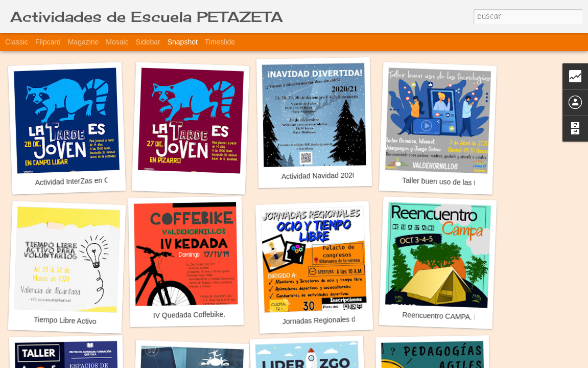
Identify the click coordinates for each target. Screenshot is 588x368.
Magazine (84, 42)
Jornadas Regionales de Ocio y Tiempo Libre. (355, 319)
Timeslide (220, 42)
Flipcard (48, 42)
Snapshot (183, 42)
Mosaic (117, 42)
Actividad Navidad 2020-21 (324, 176)
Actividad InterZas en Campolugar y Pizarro (104, 180)
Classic (17, 42)
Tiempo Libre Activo (65, 320)
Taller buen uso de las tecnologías (456, 182)
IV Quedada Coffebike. (190, 315)
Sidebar (148, 42)
